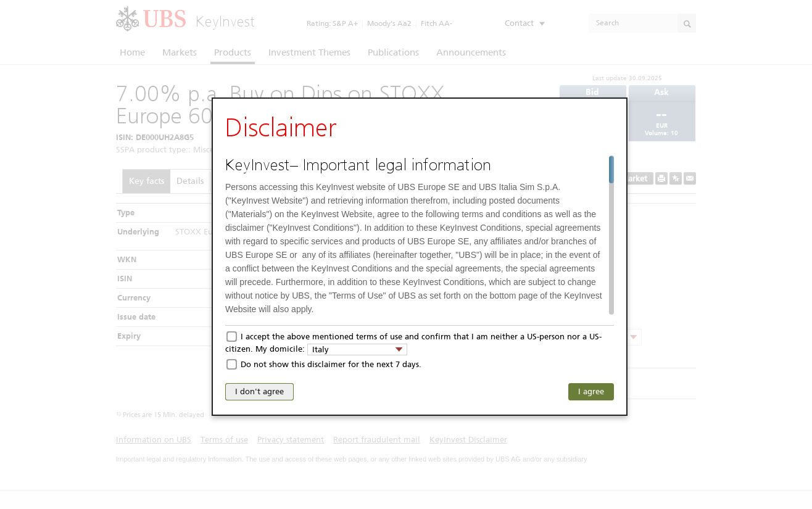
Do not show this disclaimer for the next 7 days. (331, 364)
